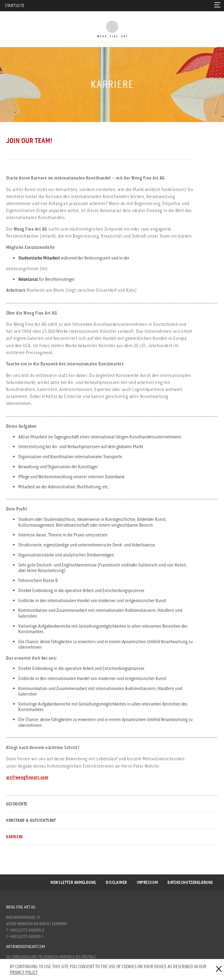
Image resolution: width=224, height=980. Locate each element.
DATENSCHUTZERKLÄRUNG (190, 882)
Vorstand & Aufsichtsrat (31, 820)
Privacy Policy (24, 972)
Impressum (147, 882)
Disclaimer (116, 882)
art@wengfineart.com (26, 947)
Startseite (15, 6)
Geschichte (17, 804)
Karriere (15, 837)
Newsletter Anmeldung (73, 882)
